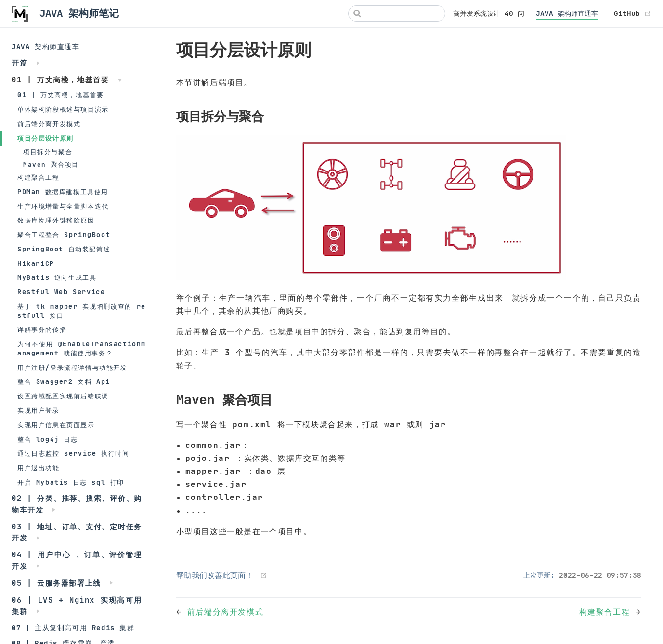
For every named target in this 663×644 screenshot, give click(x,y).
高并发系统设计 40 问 (489, 13)
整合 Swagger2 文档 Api (64, 382)
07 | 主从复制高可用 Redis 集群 (73, 628)
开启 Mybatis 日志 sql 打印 (71, 482)
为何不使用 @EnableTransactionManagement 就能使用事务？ (82, 349)
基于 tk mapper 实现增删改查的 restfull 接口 (82, 311)
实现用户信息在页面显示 (56, 425)
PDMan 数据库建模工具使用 (63, 192)
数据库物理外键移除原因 (56, 220)
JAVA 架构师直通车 (567, 13)
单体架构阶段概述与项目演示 (63, 110)
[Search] (397, 13)
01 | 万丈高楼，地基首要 (60, 95)
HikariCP (36, 264)
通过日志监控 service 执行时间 (73, 453)
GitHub (633, 13)
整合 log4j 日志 (48, 440)
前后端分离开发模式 (49, 124)
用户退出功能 (39, 468)
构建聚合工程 (39, 177)
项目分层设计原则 (45, 138)
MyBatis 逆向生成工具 (57, 278)
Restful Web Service (61, 292)
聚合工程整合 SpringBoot (64, 235)
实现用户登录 (39, 411)
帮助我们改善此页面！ (215, 575)
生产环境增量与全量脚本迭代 (63, 206)
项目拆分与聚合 (48, 152)
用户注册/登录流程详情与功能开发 (72, 368)
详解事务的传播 (42, 330)
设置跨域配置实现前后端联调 (63, 396)
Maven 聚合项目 (51, 164)
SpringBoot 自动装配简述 (64, 249)
